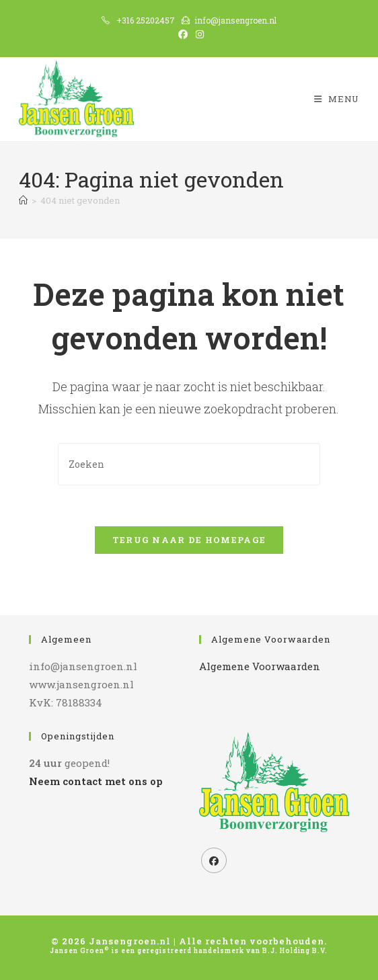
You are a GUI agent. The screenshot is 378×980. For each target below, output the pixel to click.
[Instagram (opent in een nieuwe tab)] (198, 34)
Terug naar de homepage (189, 540)
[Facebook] (214, 860)
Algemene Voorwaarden (260, 666)
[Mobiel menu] (337, 99)
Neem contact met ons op (96, 781)
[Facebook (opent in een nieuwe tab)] (183, 34)
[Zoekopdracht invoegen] (189, 464)
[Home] (23, 200)
